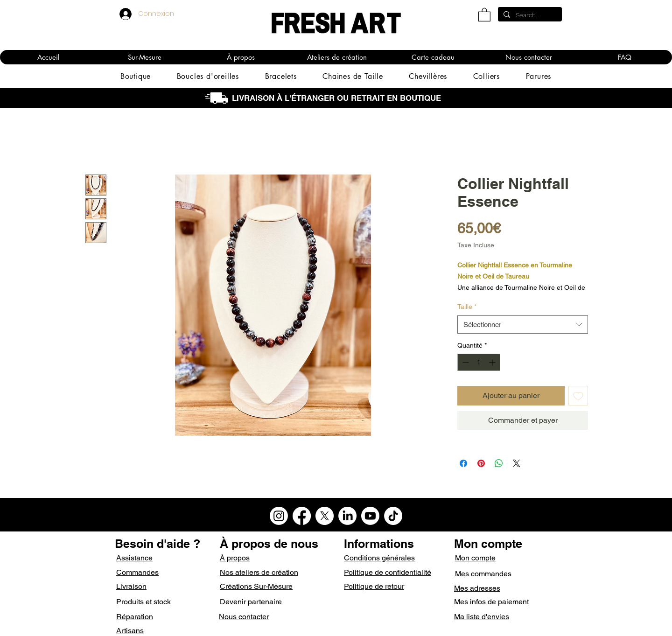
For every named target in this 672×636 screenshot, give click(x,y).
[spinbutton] (479, 362)
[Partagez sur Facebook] (463, 463)
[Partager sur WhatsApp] (499, 463)
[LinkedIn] (347, 516)
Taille (467, 307)
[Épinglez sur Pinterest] (481, 463)
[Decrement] (465, 362)
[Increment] (493, 362)
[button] (484, 14)
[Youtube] (370, 516)
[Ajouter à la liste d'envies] (578, 396)
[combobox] (523, 325)
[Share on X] (517, 463)
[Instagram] (279, 516)
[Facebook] (302, 516)
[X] (325, 516)
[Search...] (529, 15)
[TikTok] (393, 516)
